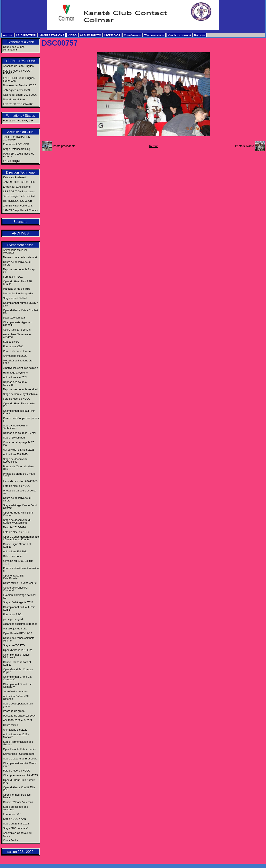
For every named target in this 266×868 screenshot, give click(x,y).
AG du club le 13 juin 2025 (19, 450)
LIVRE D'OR (113, 35)
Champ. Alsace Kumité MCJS (21, 775)
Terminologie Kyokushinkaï (19, 196)
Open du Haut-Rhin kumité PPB (19, 405)
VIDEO (72, 35)
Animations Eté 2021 (15, 551)
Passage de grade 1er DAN (19, 716)
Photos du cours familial (17, 351)
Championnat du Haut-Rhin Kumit (19, 412)
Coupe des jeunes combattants (14, 48)
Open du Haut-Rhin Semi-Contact (18, 514)
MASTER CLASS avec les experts (19, 155)
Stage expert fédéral (15, 298)
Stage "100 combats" (15, 828)
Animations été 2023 (15, 356)
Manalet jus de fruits (15, 629)
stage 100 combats (14, 318)
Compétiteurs (132, 35)
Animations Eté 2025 (15, 454)
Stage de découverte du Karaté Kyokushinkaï (17, 521)
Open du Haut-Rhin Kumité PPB (19, 781)
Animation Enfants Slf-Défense (16, 698)
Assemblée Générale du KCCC (17, 834)
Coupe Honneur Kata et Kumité (17, 663)
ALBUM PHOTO (91, 35)
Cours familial (11, 725)
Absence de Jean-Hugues (18, 66)
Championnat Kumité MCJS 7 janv (21, 304)
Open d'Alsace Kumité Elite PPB (19, 789)
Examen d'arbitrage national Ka (20, 596)
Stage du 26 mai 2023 (16, 824)
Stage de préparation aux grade (18, 705)
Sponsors (20, 222)
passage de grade (14, 619)
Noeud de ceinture (14, 99)
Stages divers (11, 342)
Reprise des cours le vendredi (21, 389)
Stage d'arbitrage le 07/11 (18, 602)
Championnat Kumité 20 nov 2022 (20, 765)
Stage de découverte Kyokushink (15, 460)
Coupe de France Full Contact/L (16, 589)
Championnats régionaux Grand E (18, 324)
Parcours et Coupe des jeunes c (21, 419)
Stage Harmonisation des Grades (18, 743)
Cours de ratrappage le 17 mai (18, 444)
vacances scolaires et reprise (20, 624)
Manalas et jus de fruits (17, 289)
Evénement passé (20, 245)
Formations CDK (13, 346)
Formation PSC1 (13, 277)
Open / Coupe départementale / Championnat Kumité (21, 538)
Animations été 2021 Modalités (15, 251)
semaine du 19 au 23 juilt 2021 (18, 562)
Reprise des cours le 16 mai (20, 433)
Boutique (200, 35)
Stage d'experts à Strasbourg (20, 759)
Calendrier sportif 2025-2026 (20, 95)
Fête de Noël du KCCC (17, 399)
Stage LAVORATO (14, 645)
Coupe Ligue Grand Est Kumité (17, 545)
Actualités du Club (20, 132)
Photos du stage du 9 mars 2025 (19, 475)
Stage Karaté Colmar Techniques (15, 427)
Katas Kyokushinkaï (15, 177)
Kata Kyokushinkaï (179, 35)
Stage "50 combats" (15, 438)
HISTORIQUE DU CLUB (17, 201)
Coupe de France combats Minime (19, 639)
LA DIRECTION (26, 35)
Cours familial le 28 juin (17, 330)
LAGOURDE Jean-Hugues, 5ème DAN (19, 79)
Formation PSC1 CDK (16, 144)
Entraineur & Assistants (17, 187)
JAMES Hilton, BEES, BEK (19, 182)
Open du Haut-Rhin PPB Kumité (18, 283)
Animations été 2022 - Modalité (16, 736)
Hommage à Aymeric (15, 373)
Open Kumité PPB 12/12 (18, 633)
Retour (153, 146)
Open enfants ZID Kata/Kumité (14, 577)
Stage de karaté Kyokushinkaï (21, 394)
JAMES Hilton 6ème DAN (18, 206)
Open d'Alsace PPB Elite (18, 650)
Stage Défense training (17, 149)
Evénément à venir (20, 42)
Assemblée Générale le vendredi (17, 336)
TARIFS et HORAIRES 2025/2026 (16, 138)
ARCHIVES (20, 233)
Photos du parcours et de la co (19, 492)
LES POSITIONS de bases (19, 191)
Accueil (8, 35)
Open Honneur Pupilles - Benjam (18, 796)
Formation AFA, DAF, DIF (18, 121)
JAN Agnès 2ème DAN (17, 90)
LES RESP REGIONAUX (18, 104)
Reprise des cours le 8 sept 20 (19, 271)
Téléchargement (154, 35)
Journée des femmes (15, 691)
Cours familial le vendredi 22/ (20, 583)
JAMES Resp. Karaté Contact (21, 210)
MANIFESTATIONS (52, 35)
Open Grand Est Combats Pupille (18, 671)
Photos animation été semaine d (21, 570)
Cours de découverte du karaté (17, 263)
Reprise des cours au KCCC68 (16, 383)
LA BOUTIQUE (12, 161)
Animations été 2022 (15, 730)
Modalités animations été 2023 (18, 362)
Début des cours (13, 556)
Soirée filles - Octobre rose (19, 754)
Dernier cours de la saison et (20, 257)
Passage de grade (14, 711)
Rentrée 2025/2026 (14, 527)
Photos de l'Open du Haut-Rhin (19, 468)
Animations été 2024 (15, 377)
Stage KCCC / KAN (15, 819)
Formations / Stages (20, 116)
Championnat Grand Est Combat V (17, 685)
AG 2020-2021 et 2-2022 (18, 720)
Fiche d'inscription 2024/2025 (20, 481)
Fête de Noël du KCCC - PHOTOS (17, 72)
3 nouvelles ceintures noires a (21, 368)
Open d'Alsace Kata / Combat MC (21, 312)
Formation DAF (12, 814)
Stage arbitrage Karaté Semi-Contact (20, 507)
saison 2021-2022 (20, 852)
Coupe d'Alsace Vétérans (18, 802)
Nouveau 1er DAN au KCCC (20, 85)
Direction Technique (20, 172)
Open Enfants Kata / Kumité (20, 749)
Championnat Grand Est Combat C (17, 678)
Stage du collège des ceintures (15, 808)
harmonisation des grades (18, 293)
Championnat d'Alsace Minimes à (16, 656)
